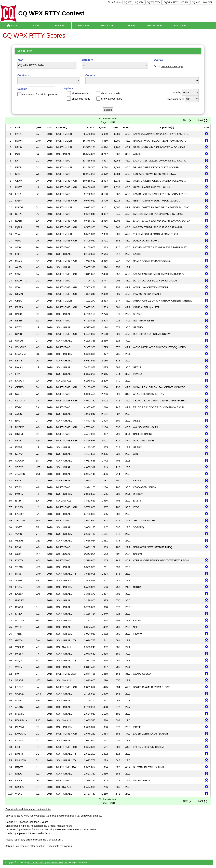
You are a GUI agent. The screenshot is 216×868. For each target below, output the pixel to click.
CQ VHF (196, 2)
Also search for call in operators (40, 94)
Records (107, 25)
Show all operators (112, 99)
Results (83, 25)
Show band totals (110, 93)
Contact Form (54, 840)
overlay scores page (172, 66)
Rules (36, 25)
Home (12, 25)
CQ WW (128, 2)
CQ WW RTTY (154, 2)
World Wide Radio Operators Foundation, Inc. (48, 862)
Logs (131, 25)
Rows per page (176, 99)
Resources (154, 25)
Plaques (60, 25)
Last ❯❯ (203, 120)
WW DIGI (207, 2)
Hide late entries (81, 93)
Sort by (177, 92)
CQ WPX (139, 2)
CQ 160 (185, 2)
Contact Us (178, 25)
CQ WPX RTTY (171, 2)
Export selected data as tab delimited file (28, 809)
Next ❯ (188, 120)
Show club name (81, 99)
